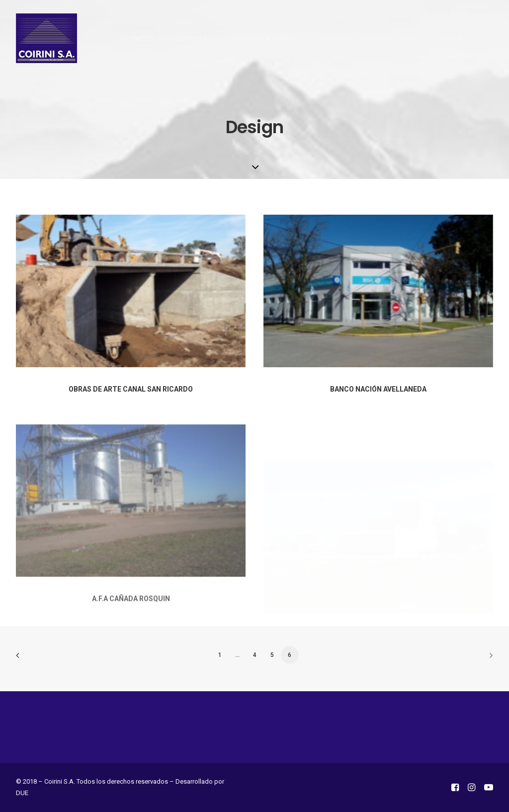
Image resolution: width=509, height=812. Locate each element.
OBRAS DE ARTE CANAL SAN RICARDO (131, 389)
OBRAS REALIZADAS (264, 38)
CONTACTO (458, 38)
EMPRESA (192, 38)
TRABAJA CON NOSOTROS (367, 38)
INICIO (143, 38)
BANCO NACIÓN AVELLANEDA (378, 390)
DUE (22, 793)
